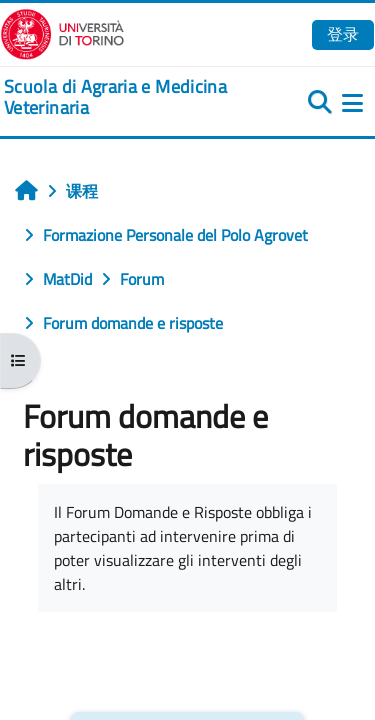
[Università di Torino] (62, 32)
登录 (343, 34)
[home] (125, 97)
